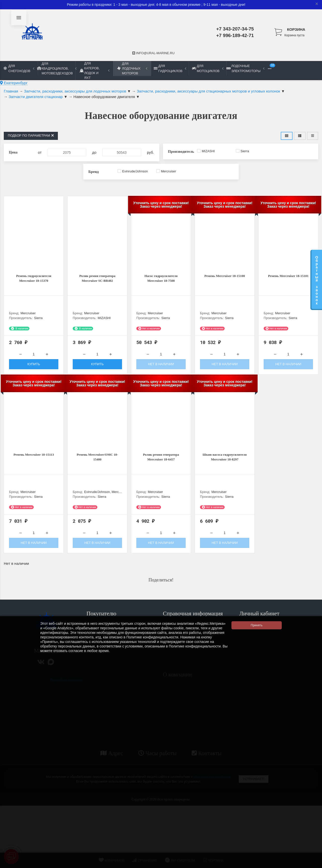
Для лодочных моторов (132, 68)
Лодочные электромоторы (245, 68)
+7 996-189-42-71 (235, 35)
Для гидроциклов (170, 68)
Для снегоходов (19, 68)
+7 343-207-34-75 (235, 29)
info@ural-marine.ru (153, 53)
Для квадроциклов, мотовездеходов (57, 68)
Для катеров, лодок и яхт (94, 71)
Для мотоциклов (208, 68)
